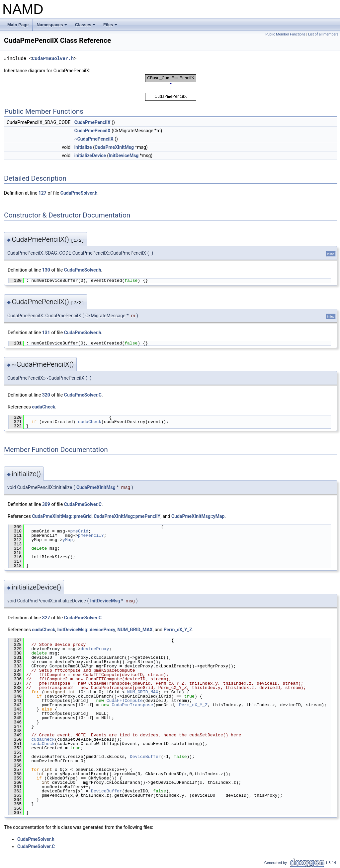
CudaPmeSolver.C (83, 395)
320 (46, 395)
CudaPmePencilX (92, 122)
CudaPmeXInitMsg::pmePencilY (127, 516)
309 (46, 504)
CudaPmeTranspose (132, 705)
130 (46, 270)
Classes (86, 27)
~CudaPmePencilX (94, 139)
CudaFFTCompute (125, 701)
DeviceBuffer (145, 757)
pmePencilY (91, 535)
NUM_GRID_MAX (135, 630)
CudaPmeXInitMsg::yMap (198, 516)
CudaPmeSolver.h (53, 59)
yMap (68, 540)
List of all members (323, 34)
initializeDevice (90, 155)
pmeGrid (79, 531)
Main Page (18, 25)
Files (111, 27)
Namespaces (52, 27)
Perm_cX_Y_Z (178, 630)
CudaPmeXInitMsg (114, 147)
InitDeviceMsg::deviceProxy (86, 630)
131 (46, 333)
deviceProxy (95, 649)
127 (42, 193)
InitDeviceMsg (124, 155)
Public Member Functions (285, 34)
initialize (83, 147)
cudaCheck (43, 407)
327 (46, 618)
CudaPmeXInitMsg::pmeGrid (62, 516)
